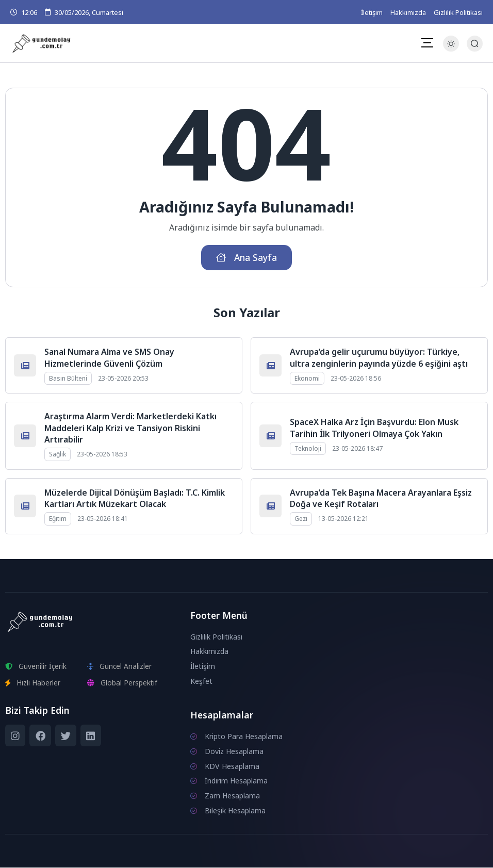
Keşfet (201, 682)
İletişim (372, 12)
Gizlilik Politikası (458, 12)
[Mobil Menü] (427, 43)
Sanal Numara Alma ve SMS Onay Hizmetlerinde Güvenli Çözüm (109, 358)
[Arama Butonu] (475, 44)
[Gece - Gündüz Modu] (451, 49)
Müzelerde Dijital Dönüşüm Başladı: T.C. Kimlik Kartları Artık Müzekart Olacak (135, 498)
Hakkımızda (408, 12)
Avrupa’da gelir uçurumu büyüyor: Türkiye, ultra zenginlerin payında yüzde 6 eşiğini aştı (379, 358)
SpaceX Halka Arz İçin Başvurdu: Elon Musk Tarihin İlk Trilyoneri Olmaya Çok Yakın (374, 428)
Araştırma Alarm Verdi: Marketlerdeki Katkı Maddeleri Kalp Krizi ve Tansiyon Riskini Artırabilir (130, 428)
